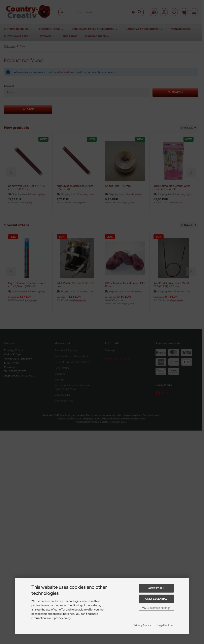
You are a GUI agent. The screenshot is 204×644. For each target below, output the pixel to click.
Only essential (156, 599)
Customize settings (156, 608)
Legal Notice (165, 625)
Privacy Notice (142, 625)
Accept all (156, 588)
